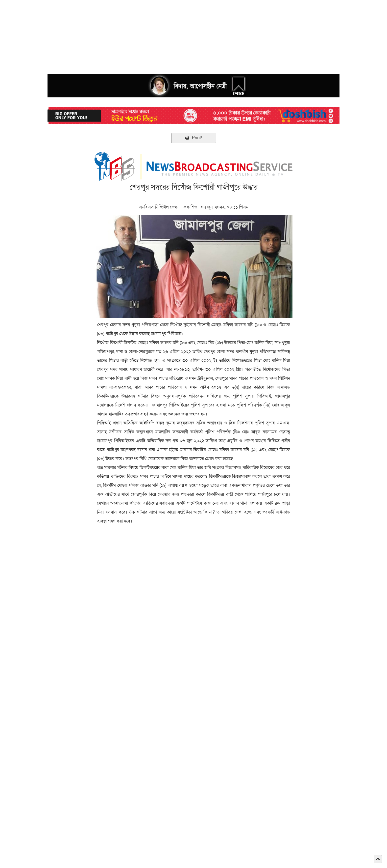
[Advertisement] (148, 35)
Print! (194, 138)
